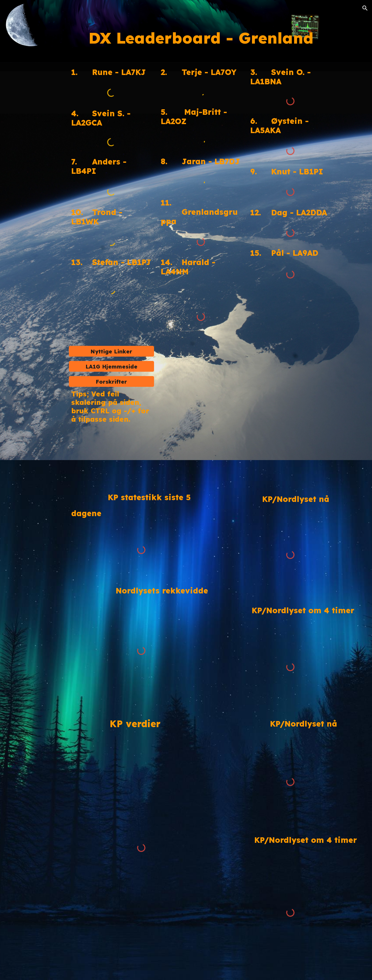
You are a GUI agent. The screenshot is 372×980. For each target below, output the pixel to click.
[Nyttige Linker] (111, 351)
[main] (201, 39)
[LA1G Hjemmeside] (111, 366)
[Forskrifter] (111, 381)
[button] (365, 8)
